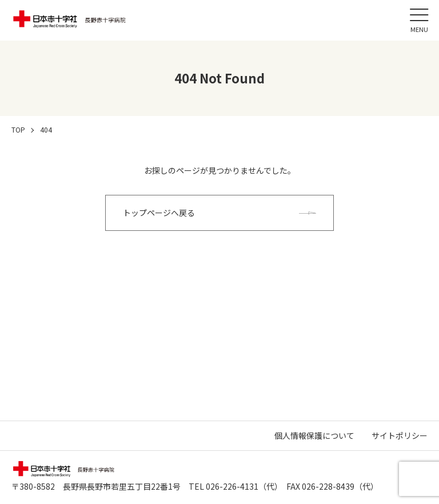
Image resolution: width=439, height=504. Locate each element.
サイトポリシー (400, 435)
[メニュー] (419, 20)
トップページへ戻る (159, 213)
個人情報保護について (314, 435)
